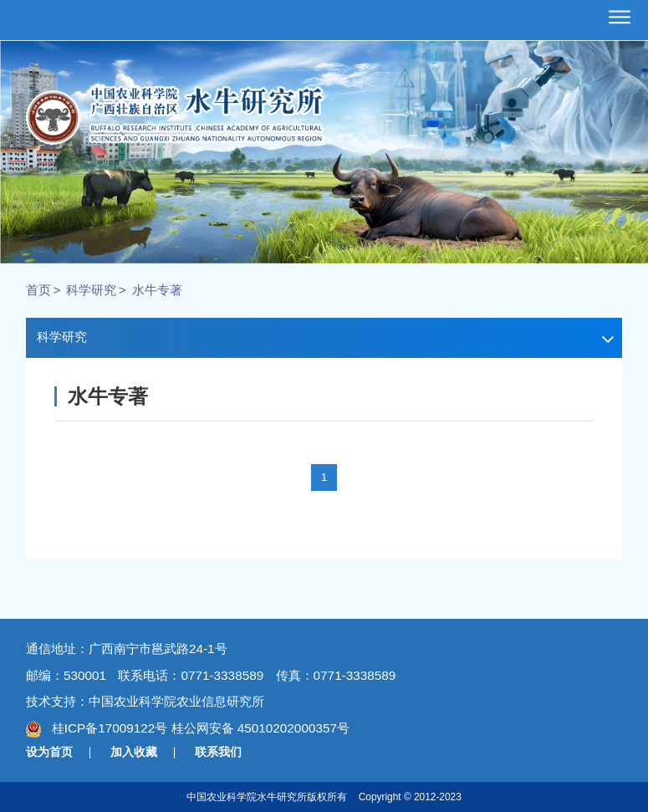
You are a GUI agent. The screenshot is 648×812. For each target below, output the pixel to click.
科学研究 (91, 290)
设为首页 (49, 752)
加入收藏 (134, 752)
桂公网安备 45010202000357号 (260, 728)
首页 (38, 290)
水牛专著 (157, 290)
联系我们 (218, 752)
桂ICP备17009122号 (108, 728)
